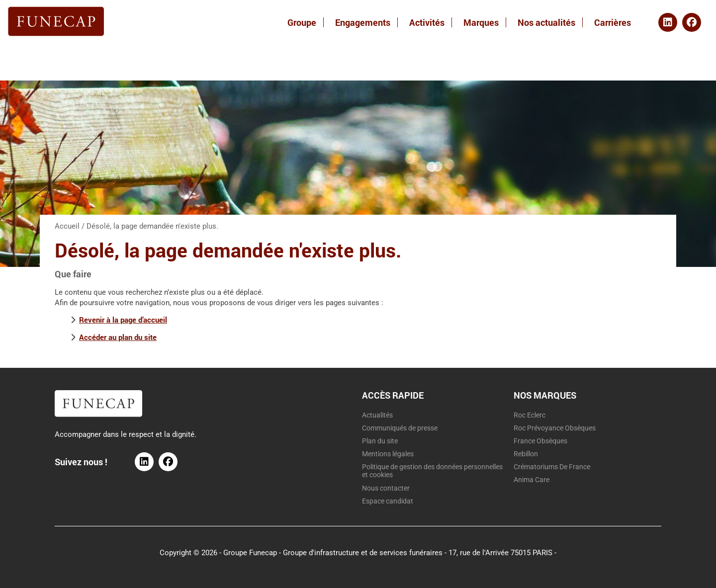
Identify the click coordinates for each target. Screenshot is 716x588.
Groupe (302, 22)
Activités (427, 22)
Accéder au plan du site (118, 337)
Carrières (613, 22)
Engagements (363, 22)
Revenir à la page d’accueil (123, 320)
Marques (481, 22)
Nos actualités (546, 22)
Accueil (67, 226)
